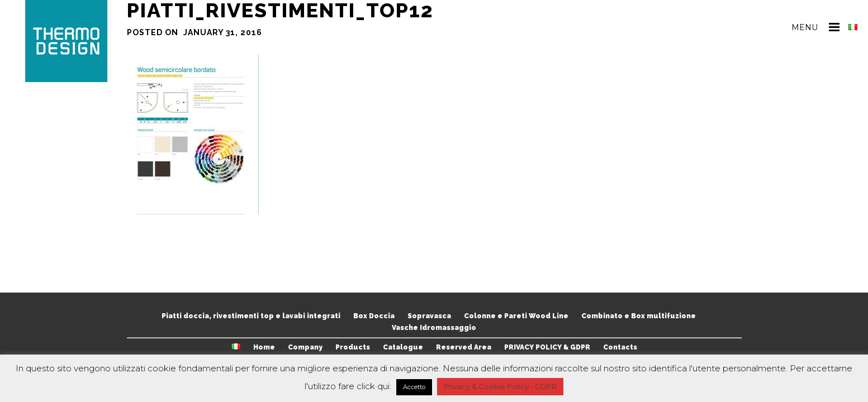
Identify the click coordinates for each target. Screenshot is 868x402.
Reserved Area (464, 347)
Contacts (620, 347)
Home (264, 347)
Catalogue (403, 347)
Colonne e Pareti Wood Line (516, 316)
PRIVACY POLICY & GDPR (547, 347)
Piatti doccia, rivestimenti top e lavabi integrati (251, 316)
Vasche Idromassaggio (434, 328)
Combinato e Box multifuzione (639, 316)
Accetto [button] (414, 387)
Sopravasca (429, 316)
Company (305, 347)
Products (353, 347)
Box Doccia (374, 316)
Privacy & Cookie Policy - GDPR (500, 386)
